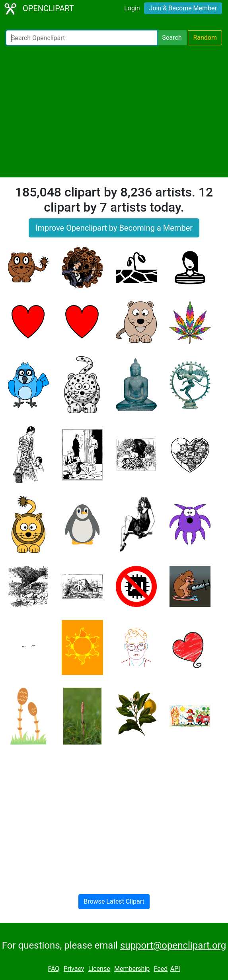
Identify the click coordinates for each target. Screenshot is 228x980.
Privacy (74, 969)
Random (205, 38)
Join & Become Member (183, 8)
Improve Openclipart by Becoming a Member (114, 228)
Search (172, 38)
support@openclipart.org (173, 945)
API (175, 969)
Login (132, 8)
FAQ (54, 969)
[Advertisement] (114, 111)
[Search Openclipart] (82, 38)
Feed (161, 969)
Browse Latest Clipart (114, 901)
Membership (132, 969)
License (99, 969)
